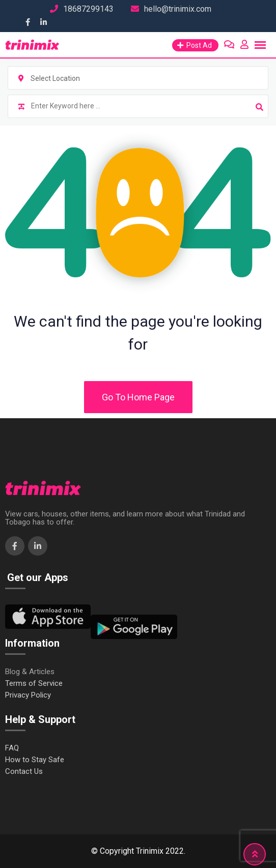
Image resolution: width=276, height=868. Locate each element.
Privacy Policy (28, 695)
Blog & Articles (30, 672)
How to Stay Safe (35, 760)
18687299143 (88, 9)
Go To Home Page (138, 397)
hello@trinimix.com (178, 9)
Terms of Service (34, 684)
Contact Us (24, 772)
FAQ (12, 748)
